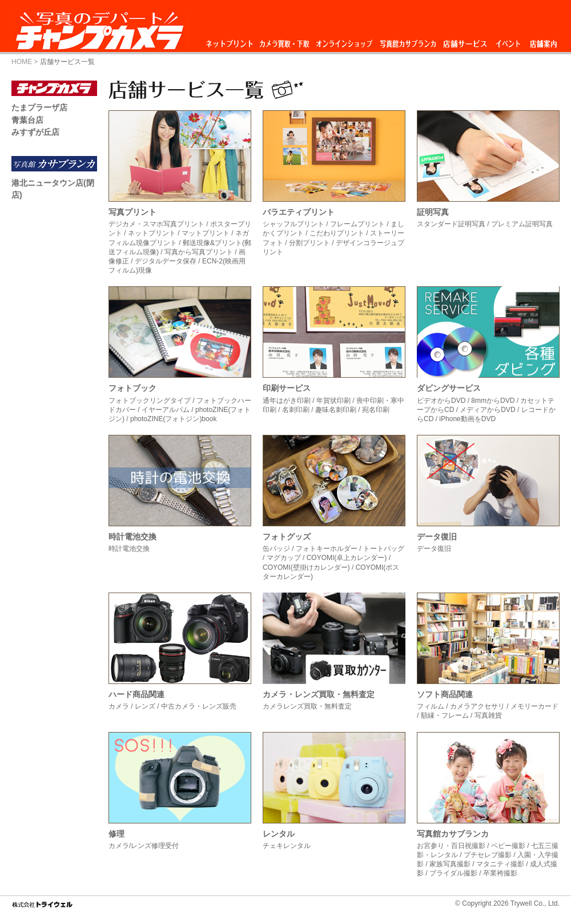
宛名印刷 (376, 410)
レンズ (145, 706)
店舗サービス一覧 (67, 62)
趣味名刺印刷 (336, 410)
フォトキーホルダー (327, 549)
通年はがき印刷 (287, 401)
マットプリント (206, 233)
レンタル (279, 834)
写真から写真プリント (199, 252)
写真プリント (132, 212)
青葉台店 (27, 120)
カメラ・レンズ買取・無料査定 (319, 694)
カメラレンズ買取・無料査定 (307, 706)
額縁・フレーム (445, 715)
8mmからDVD (493, 401)
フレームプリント (357, 224)
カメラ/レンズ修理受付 (144, 846)
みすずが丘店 (35, 132)
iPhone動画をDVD (467, 419)
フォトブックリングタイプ (150, 401)
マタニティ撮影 (500, 864)
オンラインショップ (343, 41)
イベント (508, 41)
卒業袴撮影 (500, 873)
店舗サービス (465, 41)
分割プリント (309, 243)
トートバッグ (384, 549)
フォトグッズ (287, 537)
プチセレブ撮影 (488, 855)
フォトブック (132, 388)
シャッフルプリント (293, 224)
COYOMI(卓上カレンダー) (347, 558)
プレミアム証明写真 (522, 224)
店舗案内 (543, 41)
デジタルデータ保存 (166, 261)
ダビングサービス (449, 388)
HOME (22, 62)
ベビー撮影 (508, 846)
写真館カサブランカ (408, 41)
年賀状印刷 (333, 401)
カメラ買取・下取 (285, 41)
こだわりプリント (337, 233)
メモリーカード (534, 706)
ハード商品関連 (136, 694)
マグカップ (284, 558)
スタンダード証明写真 (451, 224)
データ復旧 (437, 537)
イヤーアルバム (166, 410)
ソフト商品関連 (445, 694)
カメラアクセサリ (477, 706)
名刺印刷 (296, 410)
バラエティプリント (299, 212)
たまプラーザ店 (39, 107)
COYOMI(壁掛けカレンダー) (306, 567)
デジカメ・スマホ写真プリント (156, 224)
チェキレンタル (287, 846)
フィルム (431, 706)
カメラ (119, 706)
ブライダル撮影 (453, 873)
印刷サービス (287, 388)
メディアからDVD (487, 410)
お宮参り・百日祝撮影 (451, 846)
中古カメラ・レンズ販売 (199, 706)
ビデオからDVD (441, 401)
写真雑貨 (488, 715)
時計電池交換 (132, 537)
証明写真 (433, 212)
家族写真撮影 (450, 864)
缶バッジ (276, 549)
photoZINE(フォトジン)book (173, 419)
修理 (116, 834)
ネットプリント (231, 41)
